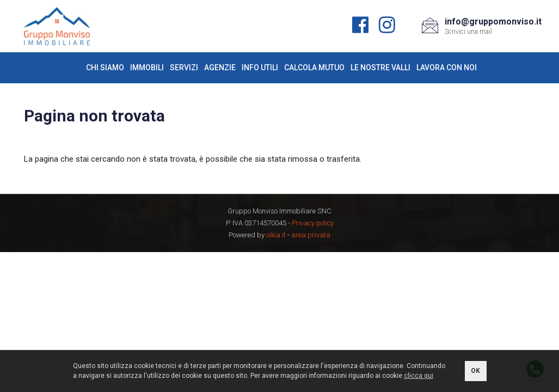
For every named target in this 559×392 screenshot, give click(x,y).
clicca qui (419, 376)
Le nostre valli (380, 68)
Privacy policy (313, 223)
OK (475, 371)
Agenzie (220, 68)
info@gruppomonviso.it (493, 22)
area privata (311, 235)
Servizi (184, 68)
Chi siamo (105, 68)
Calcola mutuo (314, 68)
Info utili (260, 68)
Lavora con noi (447, 68)
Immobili (147, 68)
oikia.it (276, 235)
